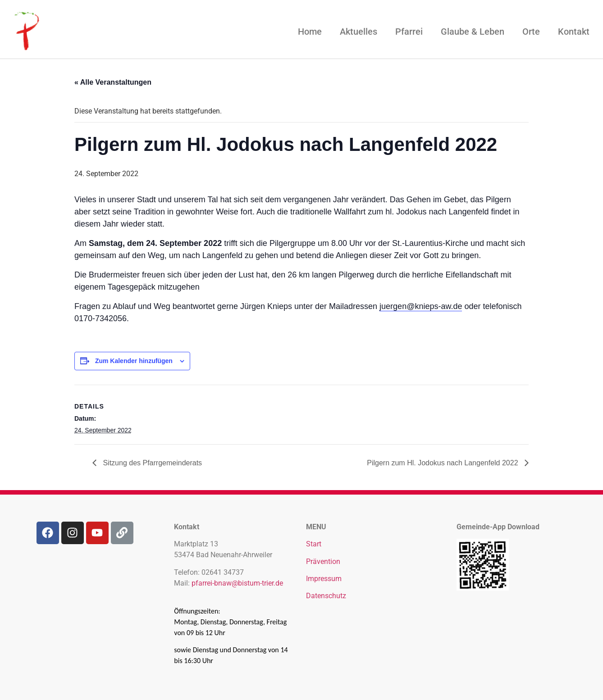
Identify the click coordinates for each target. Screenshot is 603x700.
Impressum (324, 579)
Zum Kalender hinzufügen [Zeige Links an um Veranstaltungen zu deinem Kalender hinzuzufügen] (134, 361)
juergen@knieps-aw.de (421, 306)
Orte (531, 32)
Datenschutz (326, 596)
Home (310, 32)
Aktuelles (359, 32)
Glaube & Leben (473, 32)
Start (314, 544)
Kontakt (574, 32)
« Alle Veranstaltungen (113, 82)
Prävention (323, 561)
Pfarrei (409, 32)
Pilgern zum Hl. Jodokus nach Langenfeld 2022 (443, 463)
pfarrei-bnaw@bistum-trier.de (237, 583)
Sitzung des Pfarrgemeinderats (151, 463)
